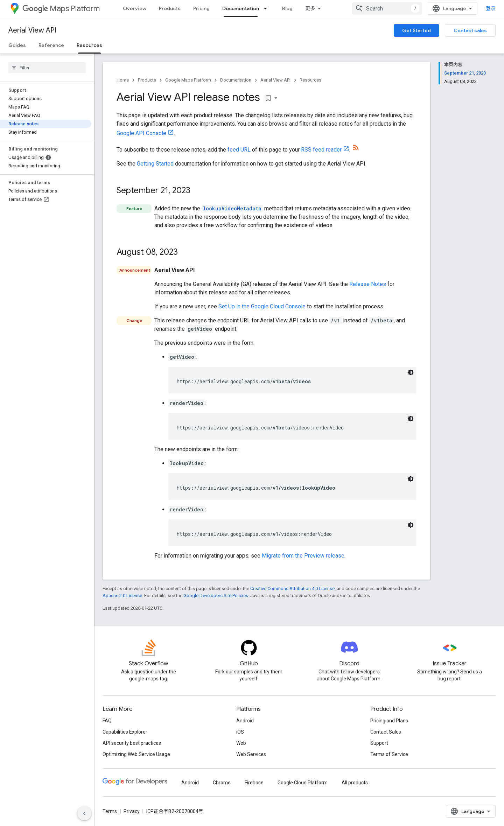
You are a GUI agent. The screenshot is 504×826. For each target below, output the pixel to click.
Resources (310, 80)
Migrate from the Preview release (303, 556)
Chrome (222, 783)
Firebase (254, 783)
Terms (110, 811)
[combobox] (387, 8)
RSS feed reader (321, 150)
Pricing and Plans (389, 721)
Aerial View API (32, 30)
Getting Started (155, 164)
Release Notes (368, 284)
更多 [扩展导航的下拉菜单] (310, 8)
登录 (491, 8)
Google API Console (141, 133)
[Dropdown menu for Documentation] (267, 8)
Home (123, 80)
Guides (17, 45)
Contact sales (470, 30)
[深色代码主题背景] (411, 372)
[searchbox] (47, 68)
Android (245, 721)
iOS (240, 732)
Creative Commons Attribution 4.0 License (292, 589)
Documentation (236, 80)
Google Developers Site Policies (216, 596)
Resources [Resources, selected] (89, 45)
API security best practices (132, 743)
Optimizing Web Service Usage (136, 754)
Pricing (201, 8)
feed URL (239, 150)
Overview (135, 8)
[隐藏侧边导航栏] (84, 813)
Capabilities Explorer (125, 732)
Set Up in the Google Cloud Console (262, 306)
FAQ (107, 721)
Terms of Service (389, 754)
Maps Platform (61, 9)
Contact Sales (386, 732)
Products (170, 8)
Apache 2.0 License (122, 596)
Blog (287, 8)
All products (355, 783)
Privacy (132, 811)
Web (241, 743)
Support (379, 743)
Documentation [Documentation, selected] (241, 8)
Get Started (416, 30)
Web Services (251, 754)
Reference (51, 45)
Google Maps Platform (188, 80)
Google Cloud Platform (303, 783)
